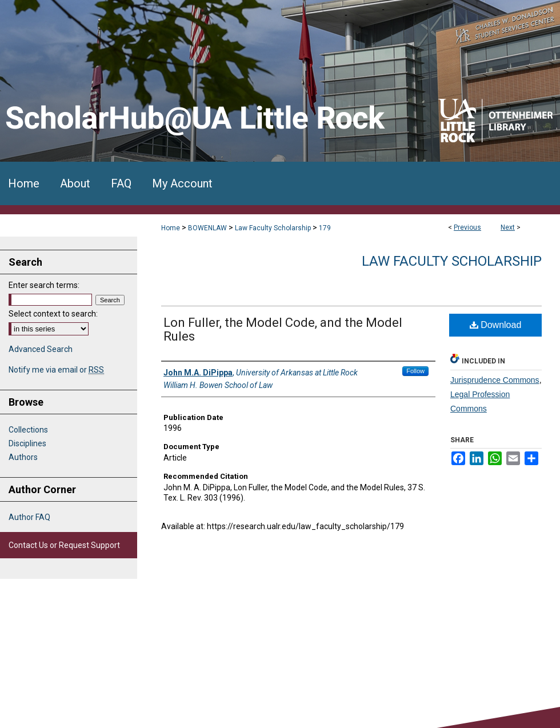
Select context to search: (53, 314)
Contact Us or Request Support (64, 545)
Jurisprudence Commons (495, 380)
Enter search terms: (44, 285)
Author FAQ (29, 517)
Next (508, 227)
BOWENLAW (207, 228)
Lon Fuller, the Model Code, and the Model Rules (283, 329)
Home (171, 228)
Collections (28, 430)
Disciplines (27, 443)
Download (496, 325)
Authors (23, 457)
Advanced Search (41, 349)
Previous (467, 227)
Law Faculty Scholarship (273, 228)
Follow (415, 371)
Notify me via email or (56, 370)
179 (325, 228)
